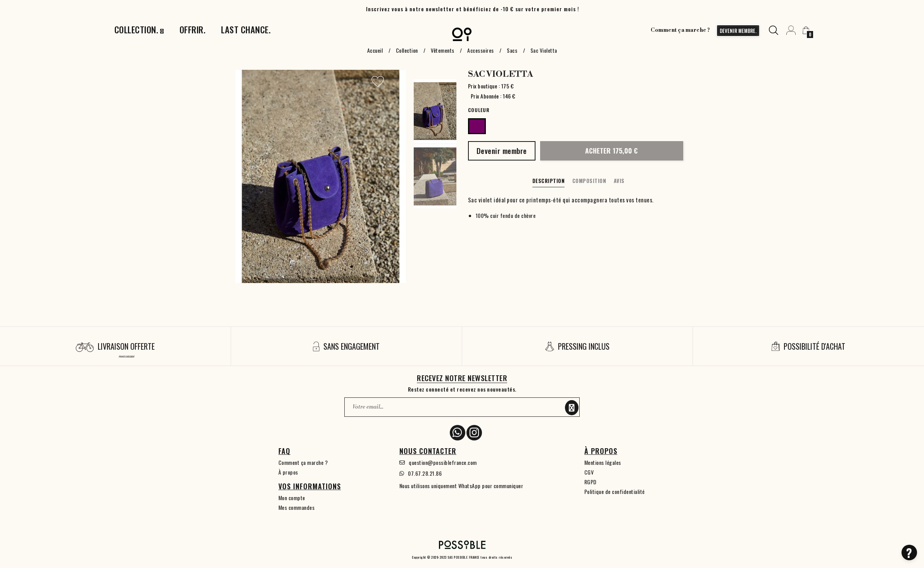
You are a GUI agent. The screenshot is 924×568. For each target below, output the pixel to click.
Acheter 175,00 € (611, 150)
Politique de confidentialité (615, 491)
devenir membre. (738, 31)
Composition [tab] (589, 181)
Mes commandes (297, 507)
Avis (619, 181)
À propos (288, 472)
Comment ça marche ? (680, 30)
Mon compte (292, 498)
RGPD (591, 482)
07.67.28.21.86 (425, 473)
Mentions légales (603, 462)
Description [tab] (549, 181)
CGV (589, 472)
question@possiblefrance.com (443, 462)
